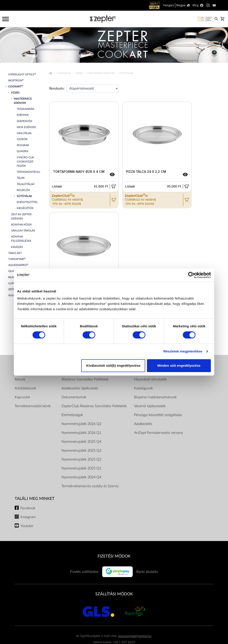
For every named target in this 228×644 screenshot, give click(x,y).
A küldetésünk (25, 388)
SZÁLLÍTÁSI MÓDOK (114, 594)
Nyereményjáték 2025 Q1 (81, 468)
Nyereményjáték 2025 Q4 (81, 442)
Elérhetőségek (72, 415)
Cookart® (64, 73)
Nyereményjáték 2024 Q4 (81, 477)
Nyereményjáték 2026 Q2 (81, 424)
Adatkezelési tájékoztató (80, 388)
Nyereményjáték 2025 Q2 (81, 459)
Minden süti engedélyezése (179, 365)
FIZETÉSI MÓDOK (114, 556)
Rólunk (20, 379)
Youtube (27, 526)
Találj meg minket (35, 499)
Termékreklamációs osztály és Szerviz (90, 486)
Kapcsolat (22, 397)
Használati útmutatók (150, 379)
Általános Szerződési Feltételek (85, 379)
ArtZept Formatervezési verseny (159, 433)
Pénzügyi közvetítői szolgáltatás (158, 415)
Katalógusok (144, 388)
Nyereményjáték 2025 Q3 (81, 451)
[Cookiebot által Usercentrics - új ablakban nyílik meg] (191, 275)
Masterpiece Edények (101, 73)
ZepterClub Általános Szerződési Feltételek (94, 406)
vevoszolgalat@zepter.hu (135, 636)
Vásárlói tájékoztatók (150, 406)
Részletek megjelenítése (183, 351)
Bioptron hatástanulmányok (155, 397)
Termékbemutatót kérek (33, 406)
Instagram (28, 517)
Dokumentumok (74, 397)
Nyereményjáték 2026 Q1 (81, 433)
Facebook (28, 508)
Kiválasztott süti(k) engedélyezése (113, 365)
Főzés (79, 73)
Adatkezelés (143, 424)
